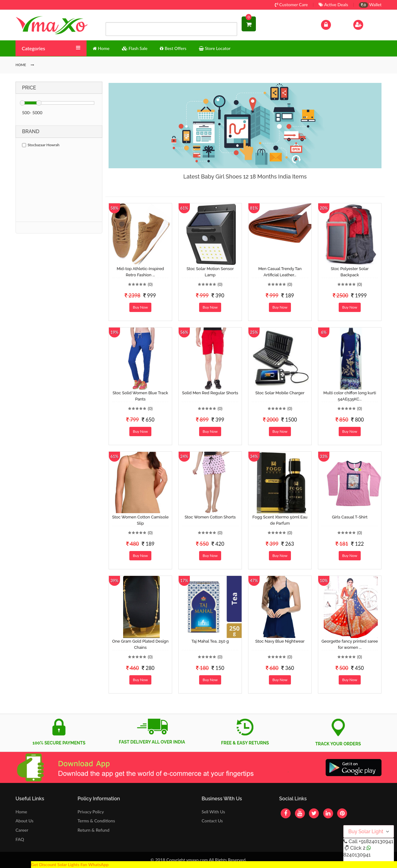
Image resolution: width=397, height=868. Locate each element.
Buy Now (140, 307)
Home (21, 812)
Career (22, 830)
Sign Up (366, 24)
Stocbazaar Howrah (41, 145)
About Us (25, 821)
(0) (150, 284)
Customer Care (291, 5)
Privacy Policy (91, 812)
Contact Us (212, 821)
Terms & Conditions (96, 821)
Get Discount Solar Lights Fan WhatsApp (70, 864)
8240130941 (357, 855)
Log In (332, 24)
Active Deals (333, 5)
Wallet (370, 5)
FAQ (20, 839)
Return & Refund (94, 830)
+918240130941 (376, 841)
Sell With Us (213, 812)
